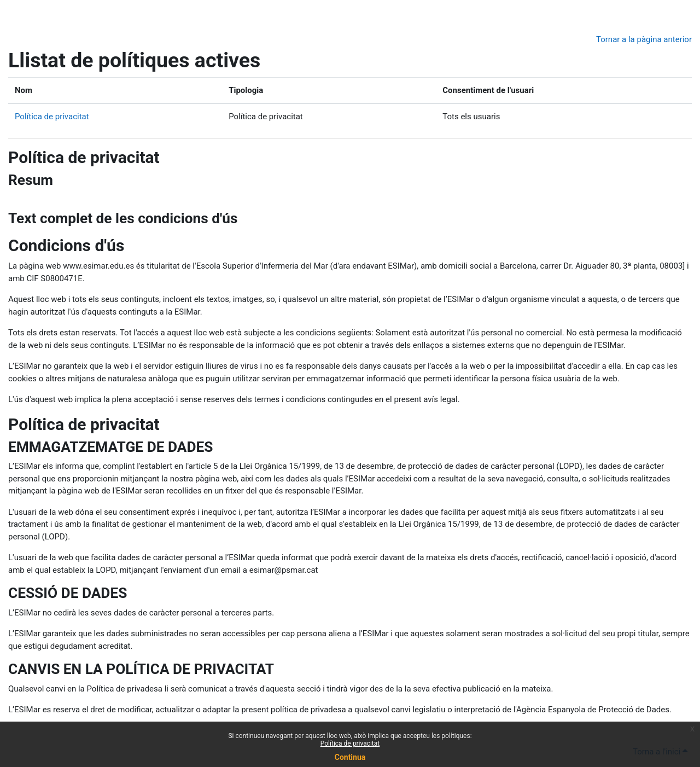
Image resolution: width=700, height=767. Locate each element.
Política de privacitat (350, 743)
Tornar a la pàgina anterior (644, 39)
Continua (350, 757)
